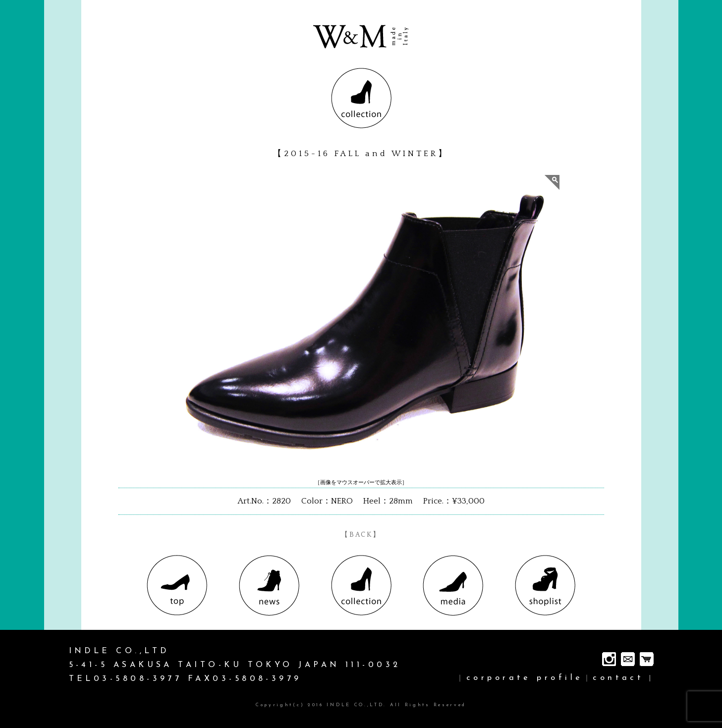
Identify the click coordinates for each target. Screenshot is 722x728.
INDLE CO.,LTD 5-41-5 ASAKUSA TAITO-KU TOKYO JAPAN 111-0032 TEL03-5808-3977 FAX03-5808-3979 (235, 665)
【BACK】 (361, 535)
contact (618, 678)
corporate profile (525, 678)
